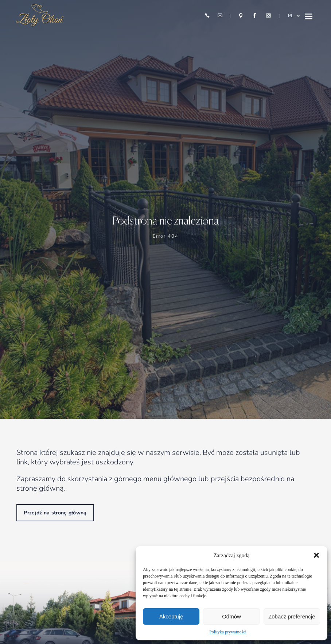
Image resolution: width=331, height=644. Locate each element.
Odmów (231, 616)
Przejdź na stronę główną (55, 513)
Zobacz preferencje (292, 616)
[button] (316, 555)
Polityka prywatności (228, 632)
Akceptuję (171, 616)
